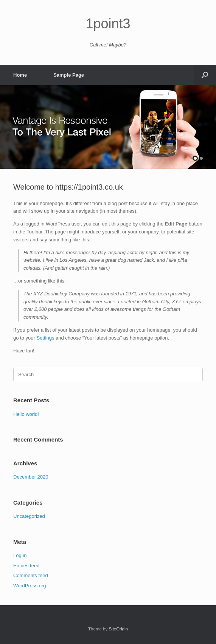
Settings (45, 338)
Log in (20, 555)
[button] (205, 75)
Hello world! (26, 414)
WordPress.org (30, 586)
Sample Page (69, 75)
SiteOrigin (118, 629)
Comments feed (31, 575)
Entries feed (26, 566)
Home (20, 75)
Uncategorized (29, 516)
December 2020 (31, 477)
